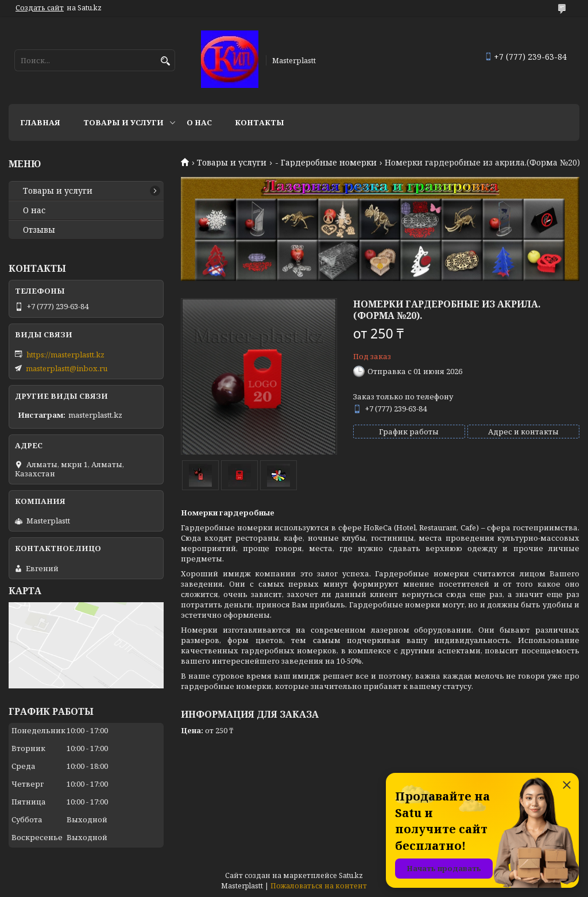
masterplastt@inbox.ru (67, 368)
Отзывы (39, 230)
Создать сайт (40, 8)
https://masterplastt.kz (65, 355)
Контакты (260, 122)
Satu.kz (351, 875)
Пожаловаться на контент (319, 886)
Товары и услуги (123, 122)
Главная (40, 122)
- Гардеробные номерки (326, 163)
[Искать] (165, 61)
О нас (199, 122)
